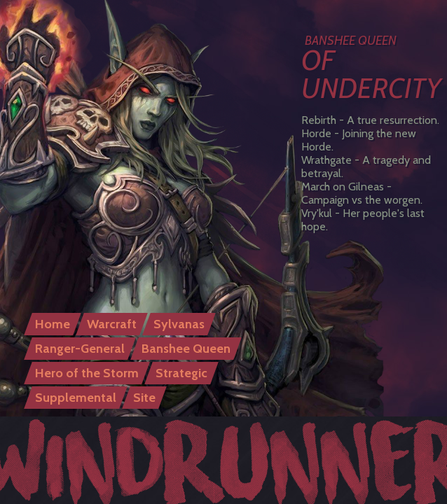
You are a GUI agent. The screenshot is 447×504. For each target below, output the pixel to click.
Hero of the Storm (87, 373)
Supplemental (76, 398)
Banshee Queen (186, 349)
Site (144, 398)
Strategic (181, 373)
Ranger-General (80, 349)
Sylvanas (179, 324)
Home (53, 324)
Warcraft (112, 324)
